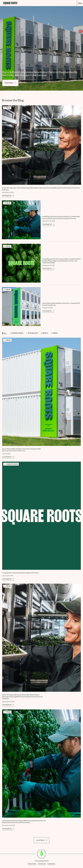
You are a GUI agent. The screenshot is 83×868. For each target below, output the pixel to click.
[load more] (41, 840)
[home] (10, 3)
